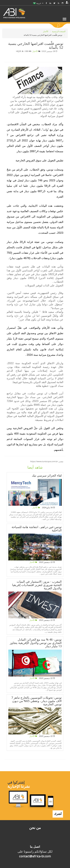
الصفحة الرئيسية (59, 31)
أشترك (58, 814)
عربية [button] (38, 3)
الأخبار (46, 31)
